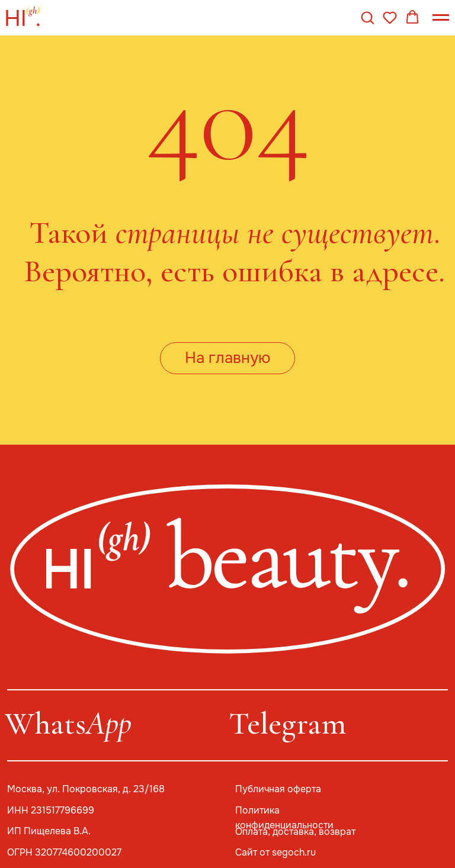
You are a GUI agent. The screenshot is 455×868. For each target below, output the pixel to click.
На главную (227, 358)
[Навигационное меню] (441, 18)
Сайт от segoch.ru (275, 853)
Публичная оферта (278, 789)
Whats (68, 723)
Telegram (287, 723)
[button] (367, 17)
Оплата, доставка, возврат (295, 832)
